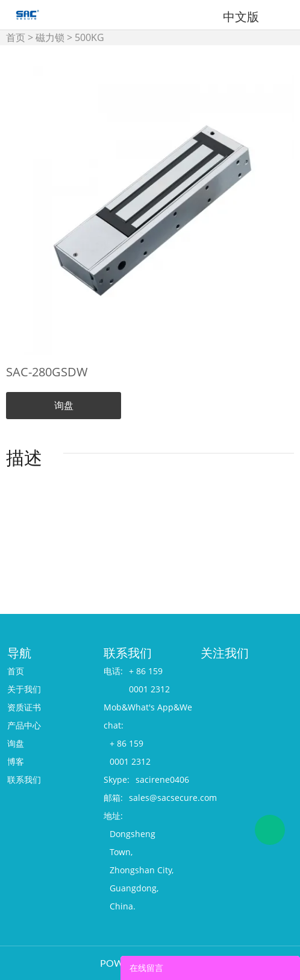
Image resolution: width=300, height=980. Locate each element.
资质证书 (24, 707)
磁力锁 (50, 37)
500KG (89, 37)
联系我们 (24, 779)
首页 (16, 37)
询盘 (64, 405)
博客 (16, 761)
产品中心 (24, 725)
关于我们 (24, 689)
